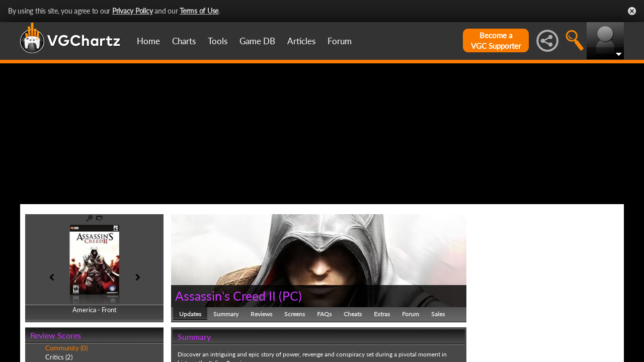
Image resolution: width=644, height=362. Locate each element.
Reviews (261, 314)
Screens (295, 314)
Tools (218, 41)
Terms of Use (199, 11)
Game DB (257, 41)
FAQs (324, 314)
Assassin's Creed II (225, 296)
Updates (190, 314)
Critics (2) (59, 357)
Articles (301, 41)
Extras (382, 314)
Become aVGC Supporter (496, 40)
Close (632, 11)
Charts (184, 41)
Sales (438, 314)
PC (290, 296)
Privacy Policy (133, 11)
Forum (340, 41)
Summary (226, 314)
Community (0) (66, 348)
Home (148, 41)
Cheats (353, 314)
